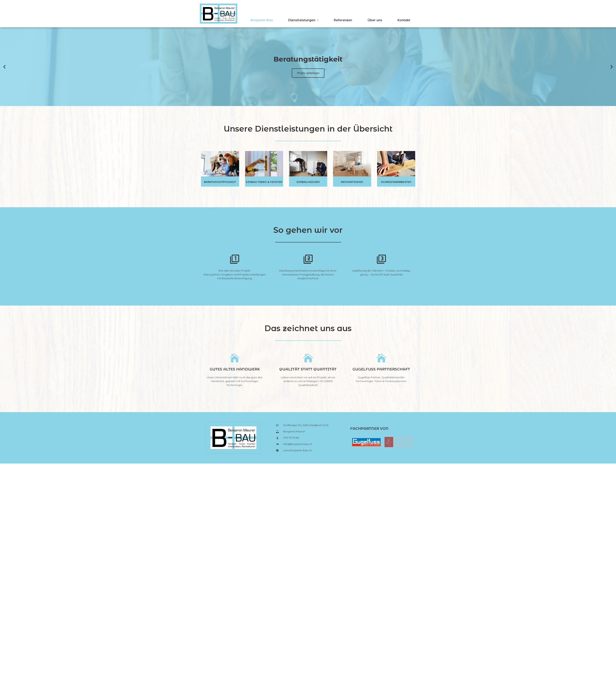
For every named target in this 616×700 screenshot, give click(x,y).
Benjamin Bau (262, 20)
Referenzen (343, 20)
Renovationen (352, 182)
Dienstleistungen (303, 20)
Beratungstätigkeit (220, 182)
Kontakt (404, 20)
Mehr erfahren (308, 73)
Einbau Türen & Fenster (264, 182)
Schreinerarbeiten (396, 182)
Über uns (375, 20)
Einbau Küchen (308, 182)
